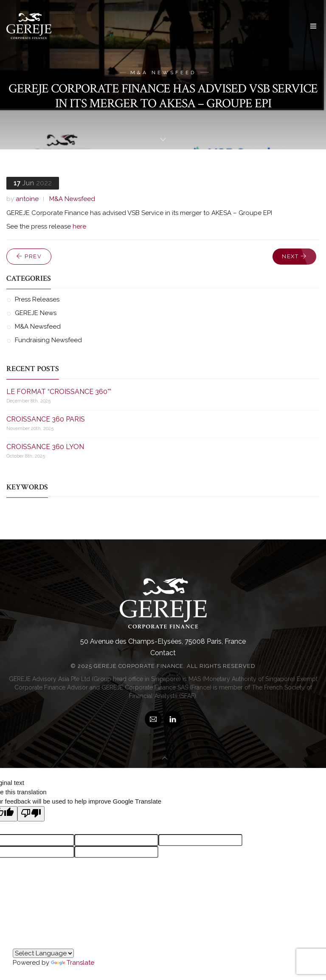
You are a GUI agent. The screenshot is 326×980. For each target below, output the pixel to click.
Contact (163, 653)
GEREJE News (36, 313)
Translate (73, 963)
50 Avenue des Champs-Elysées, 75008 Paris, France (163, 641)
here (79, 226)
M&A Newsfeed (72, 199)
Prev (29, 256)
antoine (27, 199)
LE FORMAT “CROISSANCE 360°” (59, 392)
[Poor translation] (31, 814)
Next (294, 256)
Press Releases (37, 299)
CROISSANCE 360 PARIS (46, 419)
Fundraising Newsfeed (48, 340)
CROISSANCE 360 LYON (45, 447)
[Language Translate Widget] (43, 953)
